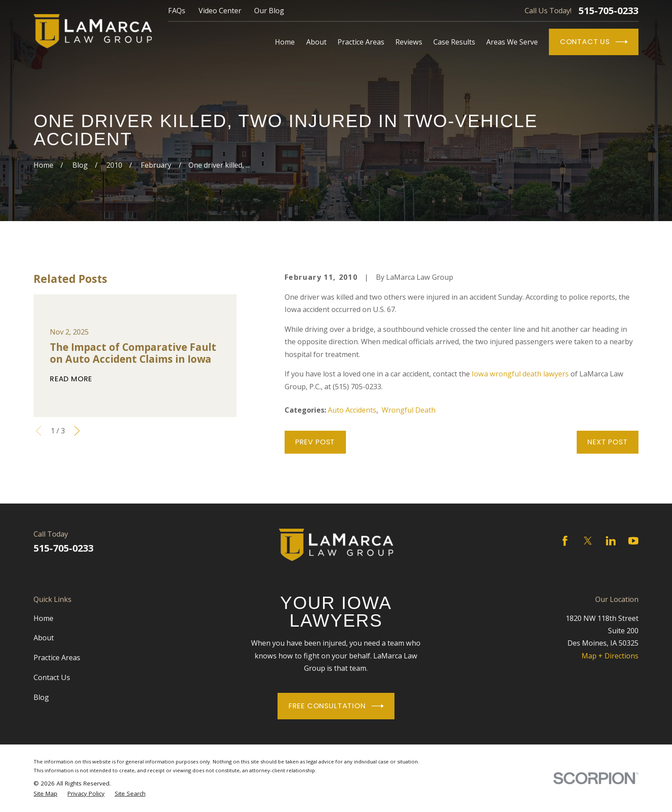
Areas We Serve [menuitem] (512, 42)
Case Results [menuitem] (454, 42)
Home (43, 618)
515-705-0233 (608, 11)
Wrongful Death (409, 410)
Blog (41, 697)
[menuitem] (45, 794)
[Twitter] (588, 541)
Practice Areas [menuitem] (361, 42)
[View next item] (77, 431)
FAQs (177, 11)
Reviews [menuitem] (409, 42)
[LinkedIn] (611, 541)
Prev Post (315, 442)
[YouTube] (633, 541)
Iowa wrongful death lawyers (520, 374)
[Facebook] (565, 541)
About (44, 638)
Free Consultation (336, 706)
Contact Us (594, 42)
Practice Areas (57, 658)
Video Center (220, 11)
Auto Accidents (352, 410)
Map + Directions (610, 656)
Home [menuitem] (285, 42)
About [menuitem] (316, 42)
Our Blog (269, 11)
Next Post (607, 442)
